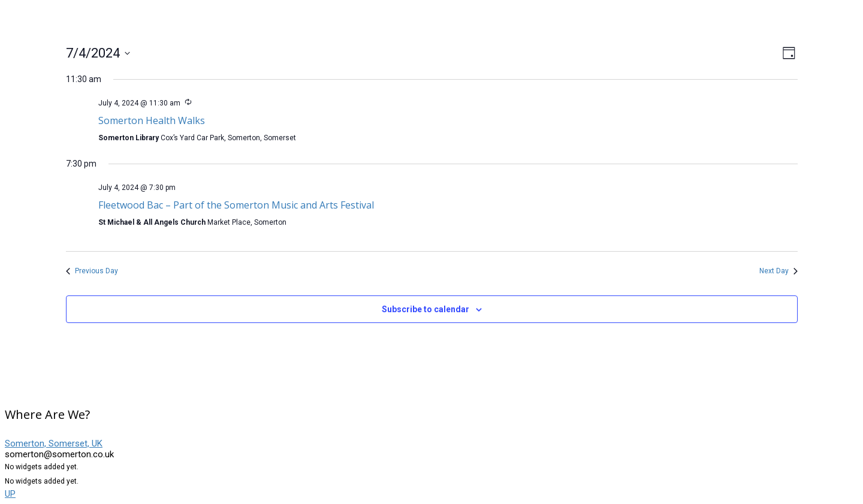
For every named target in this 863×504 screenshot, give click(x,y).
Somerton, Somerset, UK (54, 443)
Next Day (778, 271)
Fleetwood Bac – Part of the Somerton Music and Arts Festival (236, 205)
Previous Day (92, 271)
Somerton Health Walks (152, 120)
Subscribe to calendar (426, 309)
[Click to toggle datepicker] (98, 53)
